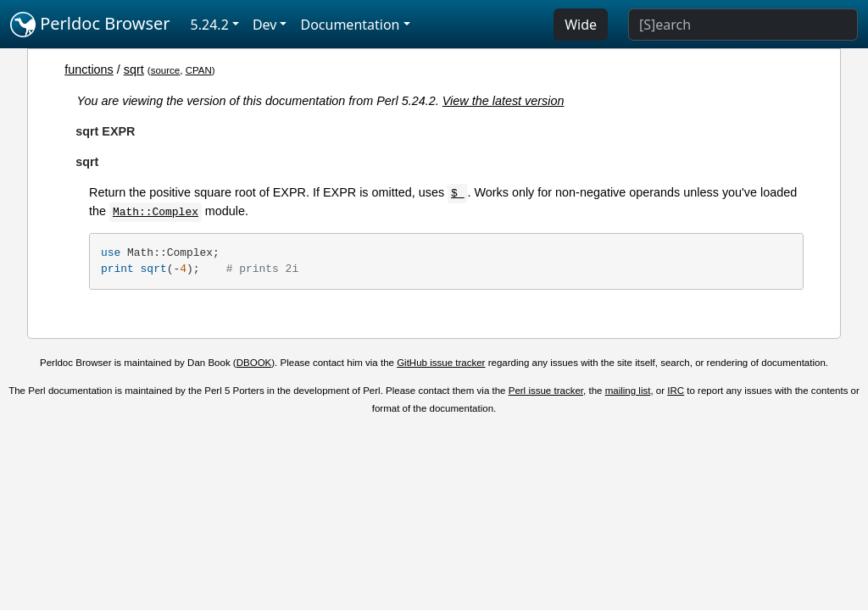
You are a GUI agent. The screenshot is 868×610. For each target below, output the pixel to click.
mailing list (628, 391)
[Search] (743, 25)
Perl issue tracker (546, 391)
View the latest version (504, 101)
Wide (581, 25)
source (166, 70)
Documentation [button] (350, 25)
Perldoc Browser (90, 25)
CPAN (199, 70)
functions (89, 69)
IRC (676, 391)
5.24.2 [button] (210, 25)
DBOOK (254, 363)
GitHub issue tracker (441, 363)
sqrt (134, 69)
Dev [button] (265, 25)
